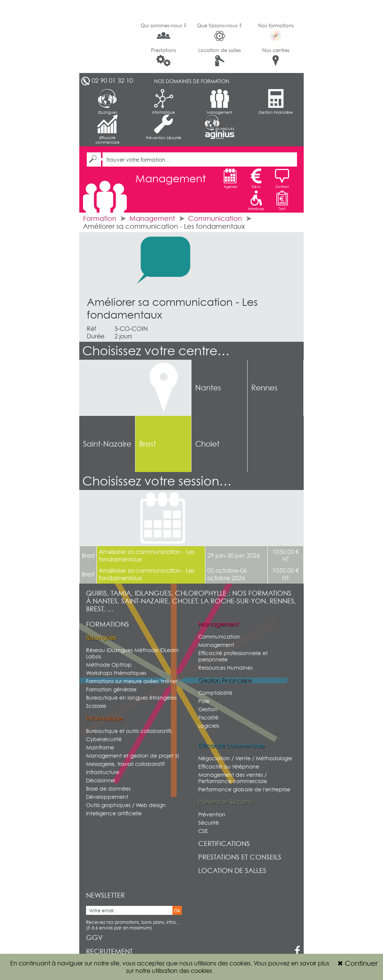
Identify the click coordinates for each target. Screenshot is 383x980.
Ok (177, 911)
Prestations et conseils (240, 857)
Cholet (207, 444)
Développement (107, 797)
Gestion (208, 709)
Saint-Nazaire (107, 444)
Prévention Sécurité (164, 127)
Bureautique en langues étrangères (131, 698)
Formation (100, 218)
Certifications (224, 844)
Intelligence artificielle (114, 813)
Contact (282, 179)
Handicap (256, 201)
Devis (256, 179)
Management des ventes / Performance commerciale (233, 778)
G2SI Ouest (107, 36)
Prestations (164, 57)
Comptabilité (215, 693)
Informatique (163, 102)
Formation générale (111, 689)
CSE (203, 831)
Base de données (108, 789)
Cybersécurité (104, 739)
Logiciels (209, 726)
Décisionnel (101, 780)
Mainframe (100, 747)
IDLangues (108, 102)
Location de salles (220, 57)
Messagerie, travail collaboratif (125, 764)
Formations (108, 624)
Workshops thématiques (116, 673)
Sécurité (209, 823)
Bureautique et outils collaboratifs (129, 731)
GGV (94, 938)
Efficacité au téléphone (229, 766)
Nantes (208, 388)
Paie (204, 701)
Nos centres (276, 57)
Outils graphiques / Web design (126, 805)
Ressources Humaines (225, 668)
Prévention (212, 814)
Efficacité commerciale (108, 130)
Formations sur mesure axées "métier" (132, 681)
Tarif (282, 201)
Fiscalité (208, 717)
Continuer (357, 963)
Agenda (230, 179)
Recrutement (109, 951)
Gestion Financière (276, 102)
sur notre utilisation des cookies (169, 971)
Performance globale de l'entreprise (244, 789)
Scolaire (96, 706)
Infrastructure (103, 772)
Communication (215, 218)
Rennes (264, 388)
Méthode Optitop (109, 665)
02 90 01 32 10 (112, 80)
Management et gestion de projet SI (132, 756)
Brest (148, 444)
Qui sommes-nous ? (164, 31)
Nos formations (276, 32)
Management (220, 102)
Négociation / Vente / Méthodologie (245, 758)
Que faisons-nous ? (220, 32)
